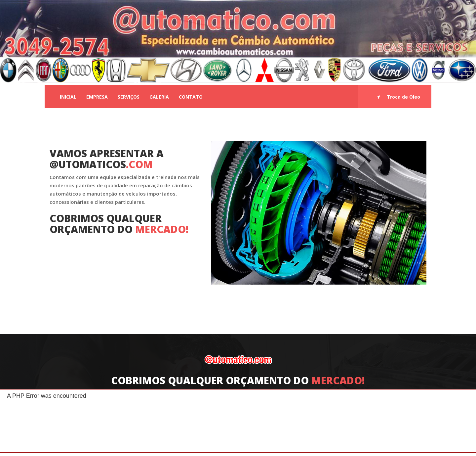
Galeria (159, 97)
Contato (191, 97)
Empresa (97, 97)
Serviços (129, 97)
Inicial (68, 97)
